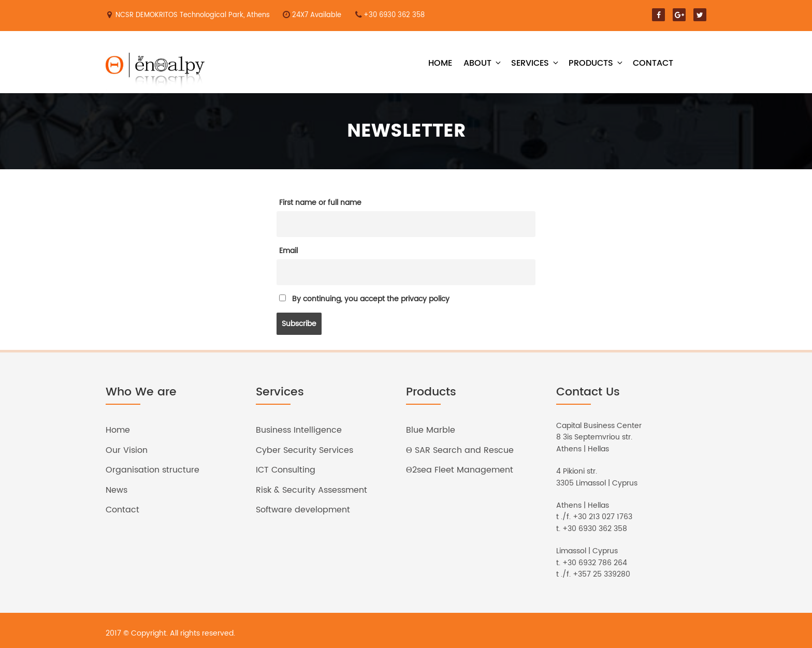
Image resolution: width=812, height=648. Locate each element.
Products (596, 63)
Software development (303, 510)
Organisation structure (153, 470)
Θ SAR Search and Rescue (460, 450)
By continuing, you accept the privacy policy (364, 299)
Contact (653, 63)
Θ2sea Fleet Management (460, 470)
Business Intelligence (299, 430)
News (117, 490)
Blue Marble (431, 430)
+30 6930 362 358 (394, 15)
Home (440, 63)
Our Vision (127, 450)
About (483, 63)
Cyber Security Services (304, 450)
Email (288, 251)
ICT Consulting (286, 470)
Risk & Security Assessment (311, 490)
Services (535, 63)
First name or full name (320, 203)
